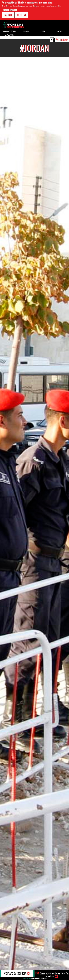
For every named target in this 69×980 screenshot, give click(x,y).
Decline (22, 15)
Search (59, 31)
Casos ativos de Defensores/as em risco (52, 975)
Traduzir (63, 40)
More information (10, 10)
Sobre (43, 31)
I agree (8, 15)
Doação (26, 31)
